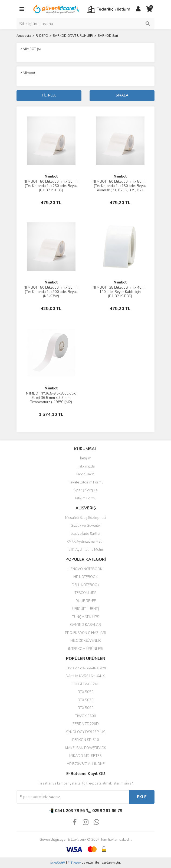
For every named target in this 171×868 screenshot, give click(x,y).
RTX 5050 (86, 692)
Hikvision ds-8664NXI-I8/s (86, 668)
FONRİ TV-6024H (86, 684)
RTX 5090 (86, 708)
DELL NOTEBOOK (86, 585)
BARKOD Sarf (108, 36)
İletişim (86, 458)
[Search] (85, 24)
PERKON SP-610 (86, 740)
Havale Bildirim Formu (85, 482)
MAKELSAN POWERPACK (85, 748)
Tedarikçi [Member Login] (106, 9)
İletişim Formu (85, 498)
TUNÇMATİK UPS (86, 617)
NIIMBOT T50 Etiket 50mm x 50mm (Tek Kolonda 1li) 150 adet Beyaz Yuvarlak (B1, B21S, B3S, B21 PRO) (120, 188)
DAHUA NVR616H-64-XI (85, 676)
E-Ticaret (74, 863)
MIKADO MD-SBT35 (85, 756)
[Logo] (57, 9)
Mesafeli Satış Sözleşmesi (86, 518)
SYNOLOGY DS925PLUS (86, 732)
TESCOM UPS (85, 593)
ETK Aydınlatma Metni (86, 550)
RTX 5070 (86, 700)
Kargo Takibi (85, 474)
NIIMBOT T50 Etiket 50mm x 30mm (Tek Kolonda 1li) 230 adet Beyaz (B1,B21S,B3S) (51, 186)
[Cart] (149, 9)
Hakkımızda (86, 466)
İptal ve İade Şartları (86, 534)
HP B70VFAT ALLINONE (85, 764)
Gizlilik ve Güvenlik (85, 526)
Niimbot (51, 176)
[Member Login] (138, 9)
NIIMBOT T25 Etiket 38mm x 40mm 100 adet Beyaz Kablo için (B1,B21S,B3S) (120, 292)
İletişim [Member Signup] (124, 9)
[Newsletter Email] (73, 797)
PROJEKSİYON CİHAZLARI (85, 633)
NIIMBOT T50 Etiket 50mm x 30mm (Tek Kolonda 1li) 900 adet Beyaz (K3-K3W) (51, 292)
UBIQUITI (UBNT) (86, 609)
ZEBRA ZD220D (86, 724)
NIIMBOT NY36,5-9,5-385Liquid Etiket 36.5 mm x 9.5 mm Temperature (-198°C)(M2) (51, 398)
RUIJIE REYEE (86, 601)
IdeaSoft (58, 863)
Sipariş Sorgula (85, 490)
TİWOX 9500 (86, 716)
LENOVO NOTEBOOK (85, 569)
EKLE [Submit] (142, 797)
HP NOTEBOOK (85, 577)
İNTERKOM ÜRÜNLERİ (86, 649)
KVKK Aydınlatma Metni (85, 542)
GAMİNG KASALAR (85, 625)
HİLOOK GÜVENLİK (86, 641)
